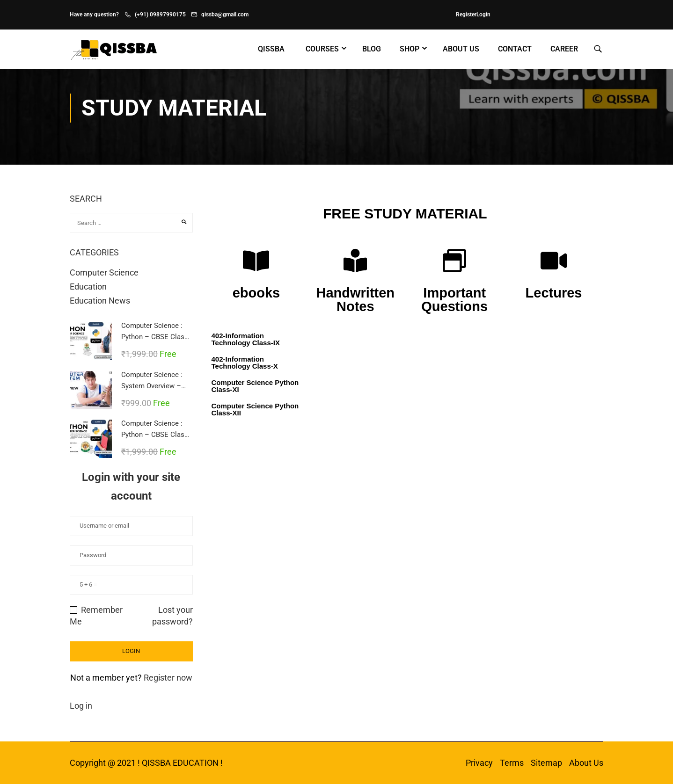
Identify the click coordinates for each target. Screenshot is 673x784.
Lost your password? (172, 616)
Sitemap (546, 763)
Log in (81, 706)
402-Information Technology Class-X (245, 363)
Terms (512, 763)
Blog (372, 49)
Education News (100, 301)
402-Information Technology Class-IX (246, 339)
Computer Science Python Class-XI (255, 386)
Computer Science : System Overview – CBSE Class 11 (152, 386)
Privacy (479, 763)
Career (564, 49)
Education (88, 287)
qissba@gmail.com (225, 15)
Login (483, 15)
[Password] (131, 555)
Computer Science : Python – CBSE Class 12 (155, 435)
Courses (322, 49)
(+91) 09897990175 (160, 15)
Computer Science (104, 272)
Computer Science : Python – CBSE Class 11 (155, 337)
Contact (515, 49)
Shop (410, 49)
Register (466, 15)
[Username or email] (131, 526)
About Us (461, 49)
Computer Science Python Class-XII (255, 409)
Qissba (271, 49)
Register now (168, 678)
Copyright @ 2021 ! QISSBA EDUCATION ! (146, 763)
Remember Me (96, 616)
